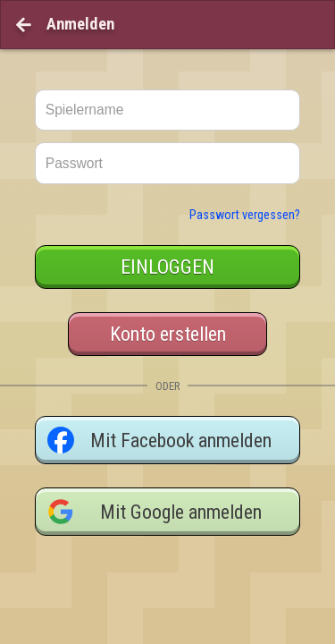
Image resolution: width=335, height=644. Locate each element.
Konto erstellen (168, 299)
